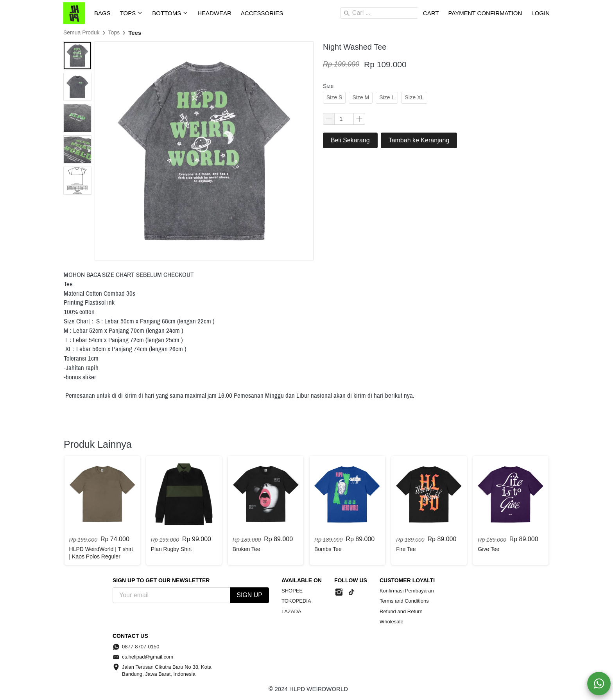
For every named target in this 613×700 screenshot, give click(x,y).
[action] (599, 684)
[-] (339, 592)
